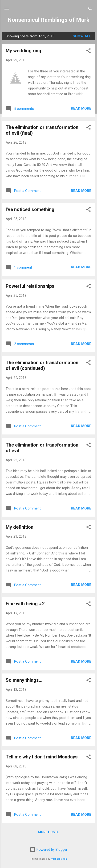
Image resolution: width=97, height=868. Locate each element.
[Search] (90, 10)
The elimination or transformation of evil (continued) (42, 365)
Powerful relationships (30, 286)
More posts (49, 832)
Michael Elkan (59, 859)
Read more (81, 108)
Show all (82, 36)
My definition (20, 527)
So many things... (24, 680)
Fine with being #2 (25, 604)
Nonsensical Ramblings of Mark (48, 20)
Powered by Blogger (49, 850)
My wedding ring (23, 51)
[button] (89, 51)
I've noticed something (30, 209)
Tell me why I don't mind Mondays (42, 757)
